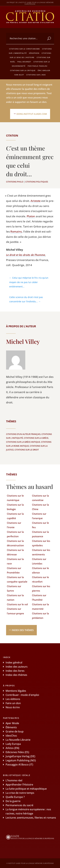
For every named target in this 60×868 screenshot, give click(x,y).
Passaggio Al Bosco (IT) (19, 765)
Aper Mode (12, 723)
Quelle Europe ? (15, 797)
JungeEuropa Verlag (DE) (20, 756)
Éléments (11, 727)
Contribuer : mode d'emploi (22, 695)
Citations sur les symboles (41, 543)
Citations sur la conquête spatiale (17, 579)
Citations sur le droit (27, 450)
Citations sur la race (15, 561)
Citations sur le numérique (15, 498)
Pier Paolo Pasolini (38, 66)
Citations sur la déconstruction (15, 543)
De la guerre (13, 801)
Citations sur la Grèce (36, 438)
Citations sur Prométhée (14, 570)
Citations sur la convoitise (40, 498)
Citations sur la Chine (40, 507)
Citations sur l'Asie (36, 75)
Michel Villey (23, 341)
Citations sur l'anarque (39, 516)
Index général (14, 662)
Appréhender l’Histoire (19, 785)
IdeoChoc (11, 736)
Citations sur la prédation (40, 616)
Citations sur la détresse (15, 552)
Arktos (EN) (12, 748)
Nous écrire (13, 707)
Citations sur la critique (23, 70)
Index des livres (15, 671)
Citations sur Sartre (14, 588)
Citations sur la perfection (15, 534)
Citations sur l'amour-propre (15, 611)
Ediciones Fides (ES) (17, 752)
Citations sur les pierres (41, 588)
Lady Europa (13, 744)
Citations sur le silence (40, 570)
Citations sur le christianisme (24, 49)
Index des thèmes (23, 630)
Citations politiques (37, 182)
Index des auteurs (17, 667)
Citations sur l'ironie (14, 525)
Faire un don (13, 703)
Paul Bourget (24, 62)
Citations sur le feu (40, 525)
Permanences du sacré (19, 805)
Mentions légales (16, 691)
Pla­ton (31, 216)
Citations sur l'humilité (39, 598)
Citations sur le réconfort (40, 579)
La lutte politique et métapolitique (26, 789)
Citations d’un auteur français (23, 434)
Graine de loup (15, 731)
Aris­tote (36, 201)
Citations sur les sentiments (41, 552)
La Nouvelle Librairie (18, 740)
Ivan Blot (19, 75)
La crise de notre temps (20, 793)
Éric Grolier (44, 70)
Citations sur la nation (15, 598)
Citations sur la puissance (40, 534)
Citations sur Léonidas (39, 561)
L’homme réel (14, 780)
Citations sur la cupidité (15, 516)
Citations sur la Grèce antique (23, 442)
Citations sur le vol (17, 604)
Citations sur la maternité (40, 607)
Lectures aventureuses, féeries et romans (31, 818)
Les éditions (13, 699)
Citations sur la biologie (15, 507)
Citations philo (15, 182)
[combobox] (30, 38)
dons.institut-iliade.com (32, 114)
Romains (16, 232)
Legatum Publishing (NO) (21, 760)
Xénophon (34, 53)
